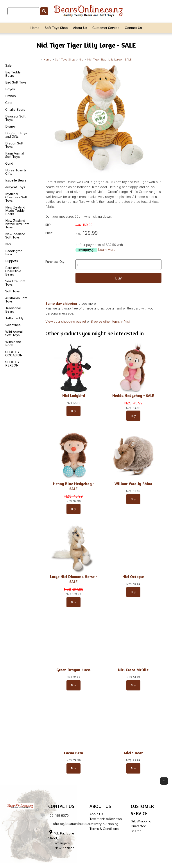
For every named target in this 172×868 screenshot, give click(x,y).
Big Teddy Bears (13, 74)
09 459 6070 (59, 816)
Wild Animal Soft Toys (14, 333)
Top (164, 781)
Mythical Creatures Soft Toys (16, 197)
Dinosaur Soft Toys (15, 118)
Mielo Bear (133, 753)
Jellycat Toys (15, 187)
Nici (81, 60)
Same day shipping (61, 303)
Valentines (13, 325)
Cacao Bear (74, 753)
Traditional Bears (13, 310)
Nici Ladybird (74, 396)
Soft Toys (13, 291)
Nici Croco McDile (133, 670)
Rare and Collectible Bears (13, 271)
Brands (11, 96)
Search (136, 831)
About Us (80, 28)
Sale (8, 65)
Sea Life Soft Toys (15, 283)
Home (35, 28)
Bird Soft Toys (16, 82)
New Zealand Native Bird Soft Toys (17, 224)
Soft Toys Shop (56, 28)
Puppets (12, 261)
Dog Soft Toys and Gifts (16, 135)
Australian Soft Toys (16, 300)
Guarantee (138, 826)
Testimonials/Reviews (106, 819)
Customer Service (106, 28)
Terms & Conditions (104, 829)
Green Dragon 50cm (73, 670)
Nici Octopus (133, 577)
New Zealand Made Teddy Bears (15, 211)
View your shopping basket (66, 321)
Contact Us (133, 28)
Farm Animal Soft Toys (14, 155)
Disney (10, 126)
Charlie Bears (15, 109)
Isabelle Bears (16, 180)
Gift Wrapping (141, 821)
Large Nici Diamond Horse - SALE (74, 579)
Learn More (107, 250)
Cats (9, 103)
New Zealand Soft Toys (15, 236)
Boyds (10, 89)
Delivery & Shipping (104, 824)
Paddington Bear (14, 253)
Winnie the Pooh (13, 343)
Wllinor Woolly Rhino (133, 484)
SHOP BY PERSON (12, 364)
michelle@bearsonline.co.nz (71, 824)
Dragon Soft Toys (14, 145)
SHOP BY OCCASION (14, 354)
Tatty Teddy (14, 318)
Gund (9, 163)
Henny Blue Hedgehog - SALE (74, 486)
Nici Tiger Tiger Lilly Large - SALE (109, 60)
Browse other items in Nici (110, 321)
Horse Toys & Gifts (16, 172)
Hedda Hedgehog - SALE (133, 396)
